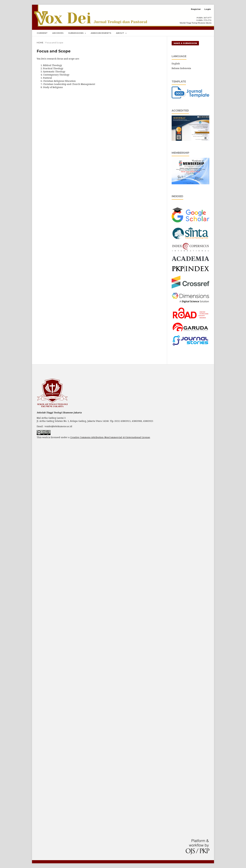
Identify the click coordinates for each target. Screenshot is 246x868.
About (120, 33)
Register (196, 9)
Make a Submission (185, 43)
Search (203, 32)
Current (42, 33)
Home (40, 43)
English (176, 64)
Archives (58, 33)
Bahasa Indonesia (181, 68)
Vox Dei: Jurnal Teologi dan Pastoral (80, 9)
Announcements (101, 33)
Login (208, 9)
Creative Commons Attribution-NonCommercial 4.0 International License (110, 437)
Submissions (76, 33)
